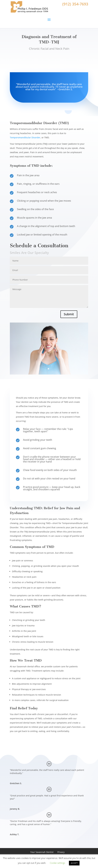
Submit (69, 314)
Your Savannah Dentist (42, 852)
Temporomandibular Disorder (25, 137)
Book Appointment (49, 62)
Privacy (61, 852)
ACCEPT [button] (74, 863)
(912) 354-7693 (75, 4)
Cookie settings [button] (57, 863)
